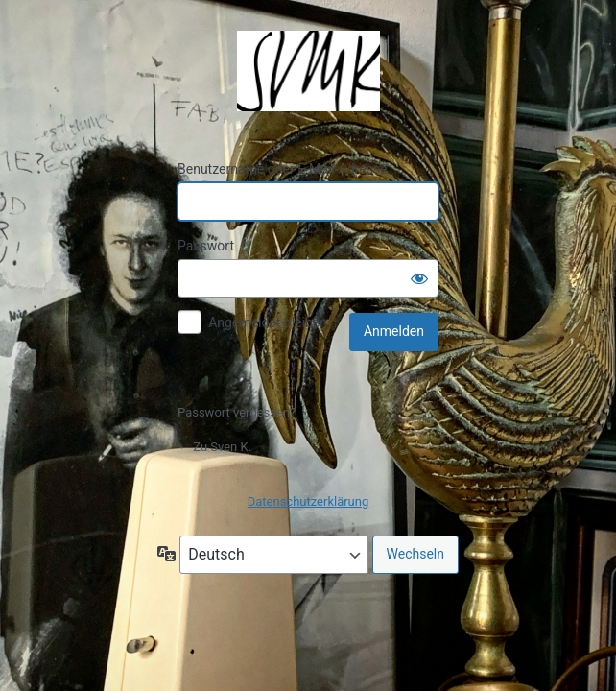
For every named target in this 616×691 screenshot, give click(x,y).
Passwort (206, 246)
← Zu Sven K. (214, 447)
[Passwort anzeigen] (419, 278)
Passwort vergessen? (237, 412)
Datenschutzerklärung (308, 501)
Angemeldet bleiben (268, 322)
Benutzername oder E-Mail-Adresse (283, 169)
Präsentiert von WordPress (308, 71)
